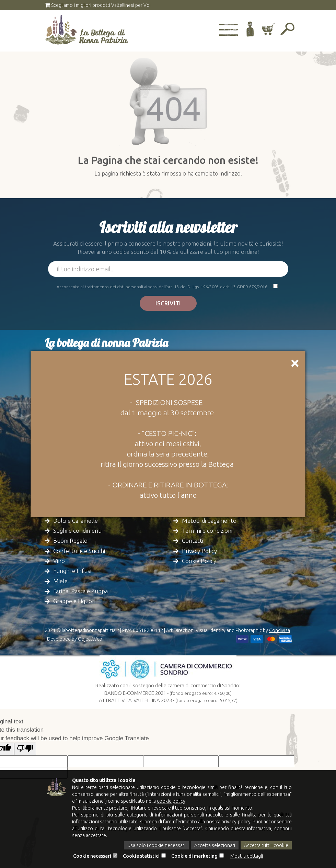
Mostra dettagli (247, 856)
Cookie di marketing (194, 856)
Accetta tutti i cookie (266, 845)
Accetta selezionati (215, 845)
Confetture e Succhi (79, 551)
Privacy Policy (199, 551)
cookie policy (171, 801)
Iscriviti (168, 303)
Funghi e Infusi (72, 571)
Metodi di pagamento (209, 521)
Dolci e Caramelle (76, 521)
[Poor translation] (25, 749)
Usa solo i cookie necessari (156, 845)
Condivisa (280, 630)
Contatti (193, 540)
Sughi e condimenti (77, 531)
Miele (60, 581)
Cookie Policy (199, 561)
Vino (59, 561)
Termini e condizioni (207, 531)
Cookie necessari (92, 856)
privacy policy (236, 822)
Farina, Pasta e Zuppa (80, 591)
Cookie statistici (141, 856)
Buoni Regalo (70, 540)
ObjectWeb (90, 639)
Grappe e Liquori (74, 601)
